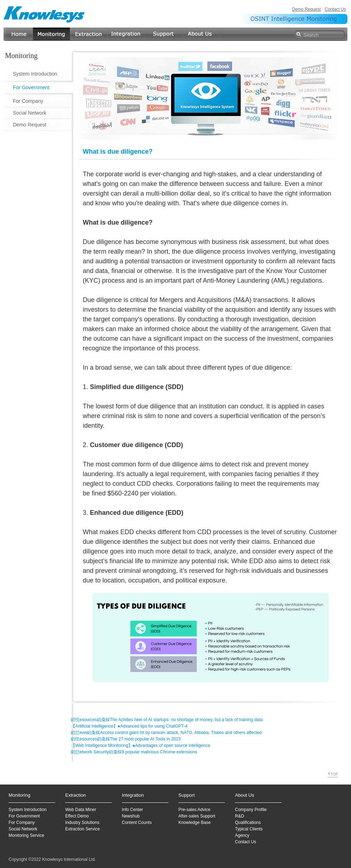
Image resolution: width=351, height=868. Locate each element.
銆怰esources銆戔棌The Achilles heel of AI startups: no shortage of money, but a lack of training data (167, 720)
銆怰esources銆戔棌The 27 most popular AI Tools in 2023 (126, 739)
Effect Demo (77, 816)
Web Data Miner (81, 810)
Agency (242, 835)
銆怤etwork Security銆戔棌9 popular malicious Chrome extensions (134, 752)
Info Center (132, 810)
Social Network (30, 113)
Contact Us (335, 9)
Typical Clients (249, 829)
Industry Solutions (82, 823)
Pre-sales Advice (194, 810)
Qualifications (248, 823)
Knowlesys (44, 14)
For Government (31, 87)
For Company (28, 101)
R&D (239, 816)
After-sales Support (197, 816)
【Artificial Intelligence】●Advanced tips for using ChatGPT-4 (129, 726)
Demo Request (306, 9)
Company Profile (251, 810)
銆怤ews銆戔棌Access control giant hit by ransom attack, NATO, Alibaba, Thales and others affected (166, 733)
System (16, 810)
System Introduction (35, 74)
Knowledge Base (194, 823)
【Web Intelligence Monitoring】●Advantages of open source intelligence (141, 745)
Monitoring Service (26, 835)
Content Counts (137, 823)
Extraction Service (83, 829)
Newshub (131, 816)
